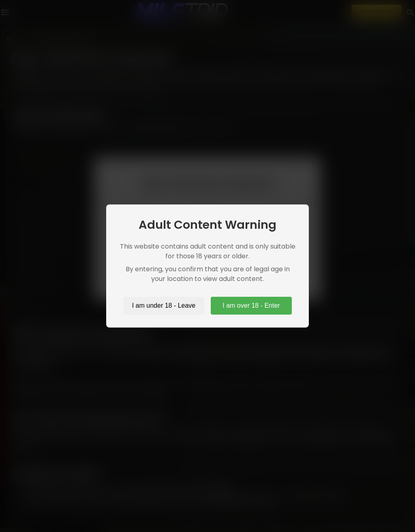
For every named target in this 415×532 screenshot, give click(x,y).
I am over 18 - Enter (251, 305)
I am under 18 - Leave (164, 305)
